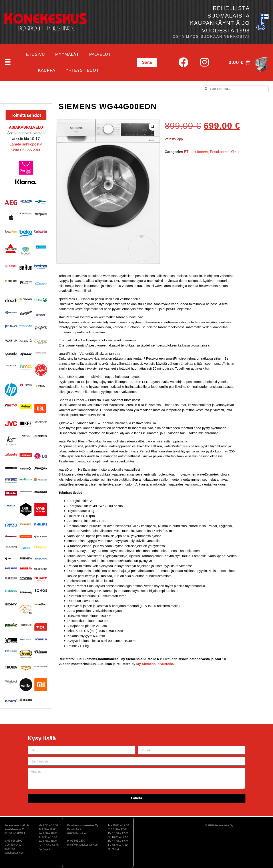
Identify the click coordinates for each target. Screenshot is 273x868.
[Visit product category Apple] (11, 217)
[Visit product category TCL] (41, 627)
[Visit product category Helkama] (11, 366)
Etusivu (35, 54)
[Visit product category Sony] (11, 604)
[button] (6, 62)
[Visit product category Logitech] (26, 469)
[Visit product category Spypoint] (41, 604)
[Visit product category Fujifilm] (11, 340)
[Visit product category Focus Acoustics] (41, 328)
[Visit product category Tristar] (41, 652)
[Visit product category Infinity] (41, 386)
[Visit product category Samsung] (11, 568)
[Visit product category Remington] (11, 547)
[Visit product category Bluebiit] (26, 251)
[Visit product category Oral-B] (11, 525)
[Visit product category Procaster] (41, 537)
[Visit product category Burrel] (11, 281)
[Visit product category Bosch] (11, 266)
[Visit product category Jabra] (26, 406)
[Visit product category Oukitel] (26, 524)
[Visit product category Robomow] (41, 547)
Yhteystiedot (82, 70)
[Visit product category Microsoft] (41, 480)
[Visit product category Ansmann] (41, 202)
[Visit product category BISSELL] (11, 249)
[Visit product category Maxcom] (11, 481)
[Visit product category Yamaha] (26, 700)
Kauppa (47, 70)
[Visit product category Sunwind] (11, 625)
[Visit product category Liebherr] (11, 468)
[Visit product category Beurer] (41, 231)
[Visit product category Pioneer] (11, 536)
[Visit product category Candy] (41, 284)
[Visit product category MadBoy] (41, 469)
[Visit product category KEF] (26, 424)
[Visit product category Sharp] (41, 579)
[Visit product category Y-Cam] (11, 701)
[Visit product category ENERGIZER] (26, 313)
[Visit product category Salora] (41, 559)
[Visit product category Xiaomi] (41, 685)
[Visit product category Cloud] (11, 300)
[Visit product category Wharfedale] (41, 666)
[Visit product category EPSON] (41, 314)
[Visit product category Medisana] (26, 479)
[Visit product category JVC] (11, 424)
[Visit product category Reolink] (26, 548)
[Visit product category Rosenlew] (26, 558)
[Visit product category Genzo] (41, 342)
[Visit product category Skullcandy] (26, 592)
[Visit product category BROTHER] (41, 267)
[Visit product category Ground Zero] (41, 353)
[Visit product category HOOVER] (41, 370)
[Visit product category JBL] (41, 409)
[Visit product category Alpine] (26, 201)
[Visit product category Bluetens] (41, 247)
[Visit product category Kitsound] (11, 440)
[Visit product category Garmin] (26, 341)
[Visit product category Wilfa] (26, 685)
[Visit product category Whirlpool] (11, 682)
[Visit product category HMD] (26, 367)
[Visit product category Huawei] (26, 385)
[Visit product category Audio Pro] (26, 214)
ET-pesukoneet (196, 152)
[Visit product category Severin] (26, 578)
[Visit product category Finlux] (26, 326)
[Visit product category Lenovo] (26, 455)
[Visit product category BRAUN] (26, 267)
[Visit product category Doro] (41, 300)
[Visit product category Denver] (26, 299)
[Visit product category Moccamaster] (26, 491)
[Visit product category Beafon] (11, 232)
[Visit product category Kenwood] (41, 422)
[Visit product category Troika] (11, 667)
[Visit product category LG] (41, 456)
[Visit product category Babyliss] (41, 214)
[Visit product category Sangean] (26, 568)
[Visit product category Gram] (26, 354)
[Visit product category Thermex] (11, 640)
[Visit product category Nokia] (11, 506)
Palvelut (100, 54)
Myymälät (67, 54)
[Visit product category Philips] (41, 524)
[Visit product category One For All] (41, 509)
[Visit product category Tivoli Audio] (26, 639)
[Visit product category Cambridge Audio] (26, 283)
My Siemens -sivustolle (155, 664)
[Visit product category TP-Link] (11, 651)
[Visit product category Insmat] (11, 405)
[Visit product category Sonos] (41, 590)
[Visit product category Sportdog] (26, 609)
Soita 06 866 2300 (26, 150)
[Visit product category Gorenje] (11, 354)
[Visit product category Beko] (26, 233)
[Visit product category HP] (11, 390)
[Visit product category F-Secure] (11, 326)
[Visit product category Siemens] (11, 591)
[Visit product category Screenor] (11, 579)
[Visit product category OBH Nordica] (26, 509)
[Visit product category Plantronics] (26, 536)
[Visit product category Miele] (11, 493)
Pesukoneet (219, 152)
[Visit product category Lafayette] (11, 455)
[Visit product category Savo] (41, 569)
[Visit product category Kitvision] (26, 436)
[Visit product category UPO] (26, 668)
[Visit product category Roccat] (11, 559)
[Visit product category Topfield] (41, 639)
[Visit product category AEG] (11, 203)
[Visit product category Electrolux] (11, 313)
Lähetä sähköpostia (26, 144)
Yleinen (236, 152)
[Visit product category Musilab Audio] (41, 492)
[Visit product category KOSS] (41, 436)
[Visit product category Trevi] (26, 654)
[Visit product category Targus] (26, 625)
